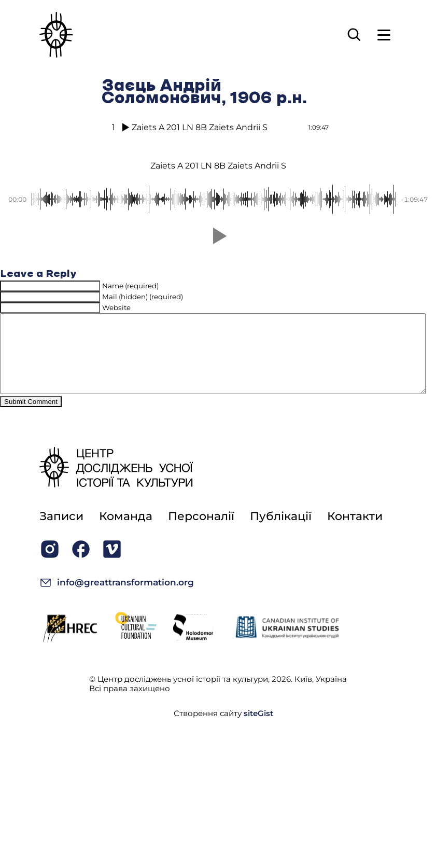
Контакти (355, 532)
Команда (126, 532)
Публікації (281, 532)
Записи (61, 532)
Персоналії (201, 532)
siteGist (258, 729)
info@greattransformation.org (117, 598)
